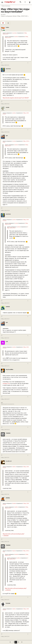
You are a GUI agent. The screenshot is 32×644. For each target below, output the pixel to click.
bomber (14, 503)
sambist (8, 307)
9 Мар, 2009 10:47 (5, 458)
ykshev (16, 37)
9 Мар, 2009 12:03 (5, 636)
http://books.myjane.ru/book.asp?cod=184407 (16, 98)
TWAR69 (8, 433)
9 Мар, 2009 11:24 (5, 494)
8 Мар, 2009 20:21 (5, 319)
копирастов (6, 383)
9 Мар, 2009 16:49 (23, 16)
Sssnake (8, 603)
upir (7, 136)
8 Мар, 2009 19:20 (5, 104)
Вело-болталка (6, 6)
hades (7, 27)
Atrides (15, 16)
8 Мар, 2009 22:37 (5, 399)
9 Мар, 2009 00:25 (5, 430)
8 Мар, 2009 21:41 (5, 338)
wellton (14, 467)
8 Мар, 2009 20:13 (5, 303)
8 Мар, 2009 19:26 (5, 132)
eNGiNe (8, 498)
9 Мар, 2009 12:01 (5, 600)
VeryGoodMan (9, 369)
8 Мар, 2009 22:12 (5, 366)
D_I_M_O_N (9, 461)
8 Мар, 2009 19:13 (5, 65)
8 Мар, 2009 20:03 (5, 211)
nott (7, 342)
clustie (7, 107)
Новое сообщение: (7, 16)
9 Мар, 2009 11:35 (5, 542)
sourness (15, 33)
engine (14, 551)
